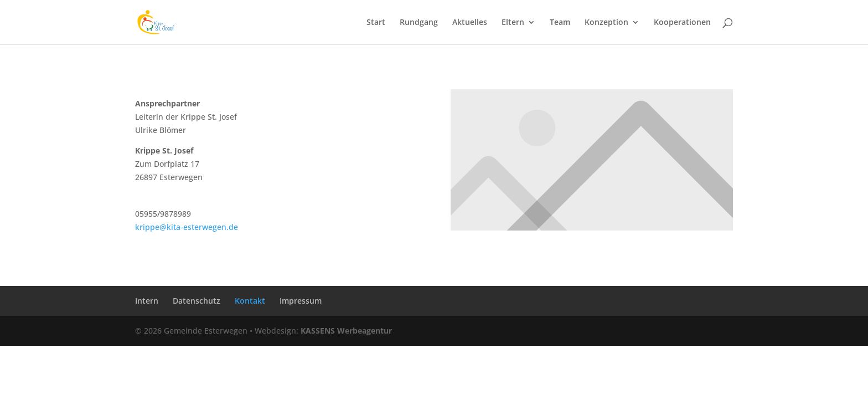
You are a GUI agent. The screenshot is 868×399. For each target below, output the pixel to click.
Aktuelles (470, 23)
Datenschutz (197, 301)
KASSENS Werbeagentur (346, 331)
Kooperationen (682, 23)
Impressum (301, 301)
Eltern (513, 23)
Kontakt (250, 301)
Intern (147, 301)
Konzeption (606, 23)
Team (560, 23)
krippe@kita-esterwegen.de (187, 227)
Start (376, 23)
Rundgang (419, 23)
